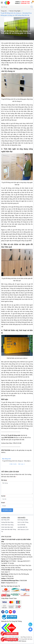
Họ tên (3, 496)
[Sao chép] (28, 429)
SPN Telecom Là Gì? (23, 530)
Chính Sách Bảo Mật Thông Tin (9, 530)
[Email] (17, 506)
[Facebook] (3, 612)
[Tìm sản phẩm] (15, 7)
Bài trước (13, 464)
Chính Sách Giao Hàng (7, 525)
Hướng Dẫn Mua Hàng (7, 522)
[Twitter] (7, 612)
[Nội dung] (17, 488)
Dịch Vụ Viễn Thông (23, 522)
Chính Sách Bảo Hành (7, 527)
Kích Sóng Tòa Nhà (23, 520)
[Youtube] (10, 612)
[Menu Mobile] (2, 2)
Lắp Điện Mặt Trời (22, 527)
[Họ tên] (17, 499)
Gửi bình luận (7, 510)
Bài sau (22, 464)
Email (3, 503)
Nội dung (4, 480)
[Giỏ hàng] (32, 3)
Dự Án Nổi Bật (21, 525)
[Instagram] (14, 612)
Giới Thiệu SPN (5, 520)
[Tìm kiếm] (32, 7)
